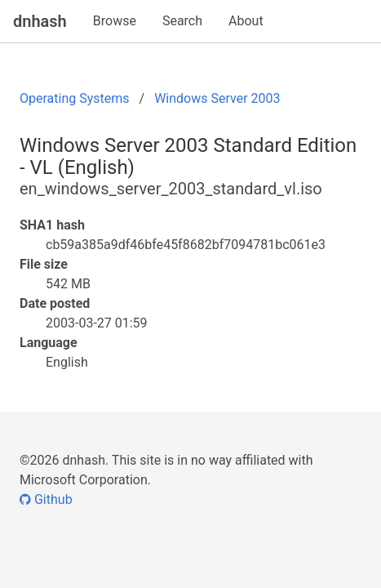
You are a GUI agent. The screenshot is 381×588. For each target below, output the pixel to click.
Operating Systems (75, 98)
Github (46, 499)
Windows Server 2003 (217, 98)
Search (182, 21)
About (246, 21)
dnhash (40, 21)
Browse (115, 21)
